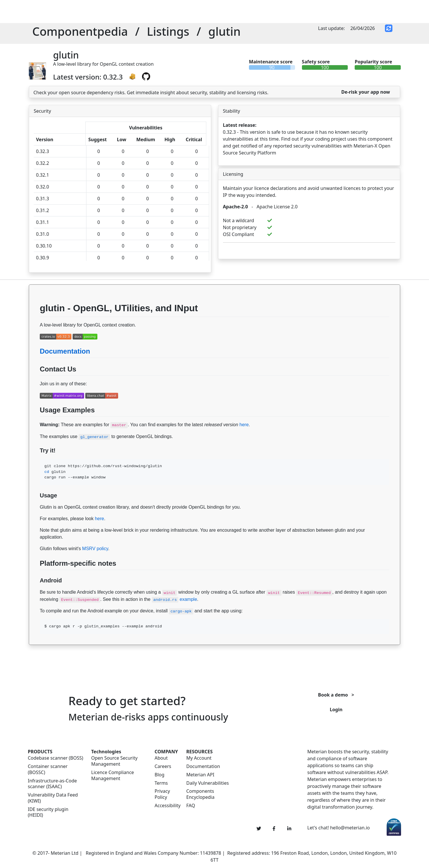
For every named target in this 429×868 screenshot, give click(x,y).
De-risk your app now (365, 92)
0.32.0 (42, 187)
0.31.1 (42, 222)
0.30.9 (42, 258)
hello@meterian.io (350, 828)
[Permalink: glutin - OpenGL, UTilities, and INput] (35, 324)
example (174, 599)
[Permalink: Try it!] (35, 461)
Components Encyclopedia (201, 794)
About (161, 758)
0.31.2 (42, 210)
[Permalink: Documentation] (35, 365)
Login (336, 710)
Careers (163, 766)
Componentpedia (80, 31)
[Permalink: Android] (35, 591)
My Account (199, 758)
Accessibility (167, 806)
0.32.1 (42, 175)
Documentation (65, 351)
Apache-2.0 (236, 207)
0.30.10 (44, 246)
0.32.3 (42, 151)
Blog (160, 775)
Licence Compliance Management (113, 775)
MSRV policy (95, 549)
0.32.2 (42, 163)
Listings (168, 31)
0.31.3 (42, 199)
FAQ (191, 806)
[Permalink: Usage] (35, 506)
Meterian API (200, 775)
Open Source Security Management (115, 761)
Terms (161, 783)
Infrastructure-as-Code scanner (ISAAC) (52, 784)
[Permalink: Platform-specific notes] (35, 577)
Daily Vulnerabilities (208, 783)
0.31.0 (42, 234)
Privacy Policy (162, 794)
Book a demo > (336, 695)
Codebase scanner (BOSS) (56, 758)
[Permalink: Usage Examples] (35, 424)
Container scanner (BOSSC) (48, 769)
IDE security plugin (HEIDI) (48, 812)
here (244, 425)
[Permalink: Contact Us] (35, 383)
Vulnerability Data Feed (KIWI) (53, 798)
